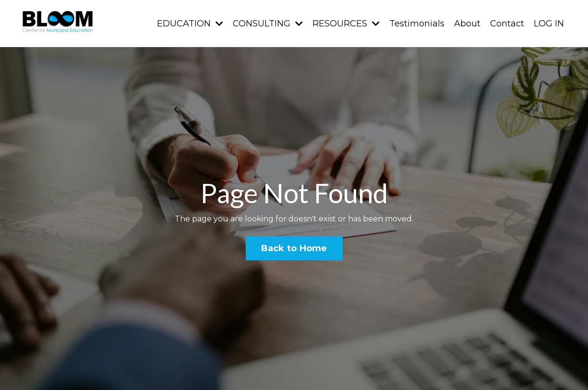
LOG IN (549, 24)
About (467, 24)
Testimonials (417, 24)
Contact (507, 24)
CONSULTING (268, 24)
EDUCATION (190, 24)
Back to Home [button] (294, 248)
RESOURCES (346, 24)
